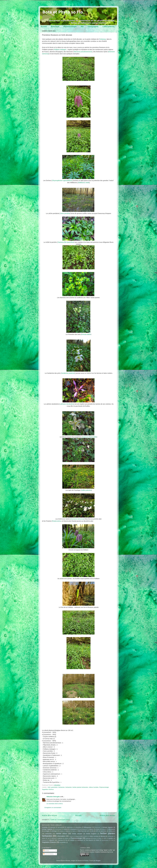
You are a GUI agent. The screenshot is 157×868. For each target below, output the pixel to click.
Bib (82, 27)
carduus (65, 829)
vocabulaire (63, 842)
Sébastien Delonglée (53, 797)
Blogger (98, 861)
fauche (74, 831)
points (95, 838)
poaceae (88, 838)
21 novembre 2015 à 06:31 (55, 804)
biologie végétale (47, 829)
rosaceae (60, 840)
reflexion (52, 840)
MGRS (86, 836)
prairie (100, 838)
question (111, 838)
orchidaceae (110, 836)
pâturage (54, 838)
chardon (91, 829)
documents (112, 829)
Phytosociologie (70, 27)
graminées (54, 787)
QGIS (105, 838)
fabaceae (68, 831)
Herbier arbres (62, 833)
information (61, 836)
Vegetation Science (48, 789)
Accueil (44, 27)
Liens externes (108, 27)
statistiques (80, 840)
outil (48, 838)
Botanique (55, 27)
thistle (98, 840)
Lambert (71, 836)
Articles (46, 850)
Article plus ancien (107, 815)
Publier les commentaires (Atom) (60, 820)
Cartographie (93, 27)
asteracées (78, 827)
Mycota (103, 836)
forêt (49, 787)
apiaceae (53, 827)
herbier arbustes (77, 834)
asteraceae (70, 827)
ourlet (43, 838)
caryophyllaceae (83, 829)
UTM (112, 840)
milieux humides (94, 787)
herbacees (61, 787)
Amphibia (45, 827)
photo (66, 838)
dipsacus (104, 829)
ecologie (47, 831)
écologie (54, 831)
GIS (92, 831)
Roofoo (86, 861)
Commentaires (48, 854)
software (72, 840)
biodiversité (98, 827)
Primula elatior (86, 334)
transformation (105, 840)
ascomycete (61, 827)
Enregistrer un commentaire (53, 808)
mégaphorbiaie (79, 836)
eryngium (62, 831)
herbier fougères (91, 834)
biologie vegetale (108, 827)
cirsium (98, 829)
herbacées (69, 787)
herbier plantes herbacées (80, 787)
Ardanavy (103, 39)
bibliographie (88, 827)
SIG (66, 840)
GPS (97, 831)
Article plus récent (49, 815)
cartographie (73, 829)
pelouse (60, 838)
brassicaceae (58, 829)
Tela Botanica (90, 840)
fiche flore (81, 831)
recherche (44, 840)
